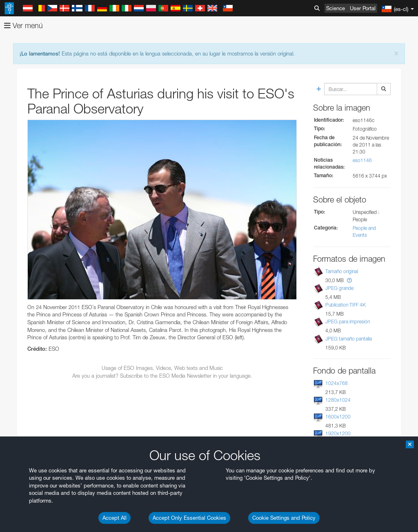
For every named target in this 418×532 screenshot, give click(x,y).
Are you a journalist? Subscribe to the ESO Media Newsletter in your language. (162, 376)
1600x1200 (338, 417)
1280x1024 (338, 400)
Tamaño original (342, 271)
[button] (349, 280)
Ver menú (23, 26)
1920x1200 (338, 433)
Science (336, 8)
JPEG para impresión (348, 322)
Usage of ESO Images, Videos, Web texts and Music (162, 368)
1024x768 (337, 383)
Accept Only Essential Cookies (189, 518)
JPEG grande (339, 288)
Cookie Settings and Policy (284, 518)
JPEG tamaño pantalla (349, 339)
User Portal (363, 8)
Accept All (115, 518)
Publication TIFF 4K (346, 305)
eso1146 (362, 160)
